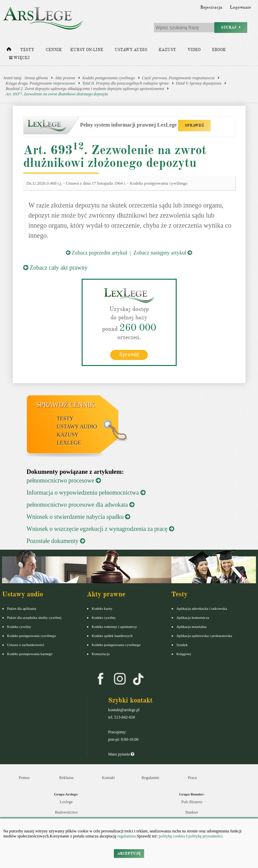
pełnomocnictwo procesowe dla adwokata (80, 504)
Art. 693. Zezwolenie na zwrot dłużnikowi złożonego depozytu (57, 94)
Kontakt (108, 777)
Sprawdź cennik (66, 404)
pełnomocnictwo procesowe (64, 480)
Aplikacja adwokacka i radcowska (202, 608)
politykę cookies (172, 836)
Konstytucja (101, 653)
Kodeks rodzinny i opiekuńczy (114, 626)
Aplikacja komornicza (193, 617)
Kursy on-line (87, 50)
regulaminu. (127, 836)
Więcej (19, 58)
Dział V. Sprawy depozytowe (199, 83)
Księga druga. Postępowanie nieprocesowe (40, 83)
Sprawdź (129, 354)
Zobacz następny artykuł (163, 253)
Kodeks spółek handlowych (112, 635)
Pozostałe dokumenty (56, 541)
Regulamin (150, 777)
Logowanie (240, 7)
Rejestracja (211, 7)
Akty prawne (65, 78)
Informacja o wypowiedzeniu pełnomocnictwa (86, 492)
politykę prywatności (205, 836)
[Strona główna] (9, 51)
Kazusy (167, 50)
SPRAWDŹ (194, 125)
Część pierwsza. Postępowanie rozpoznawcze (179, 78)
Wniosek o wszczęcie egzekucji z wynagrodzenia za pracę (100, 529)
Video (194, 50)
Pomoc (24, 777)
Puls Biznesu (192, 802)
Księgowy (184, 653)
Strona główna (36, 78)
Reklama (66, 777)
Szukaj (231, 27)
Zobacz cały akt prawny (55, 268)
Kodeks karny (102, 608)
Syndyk (182, 644)
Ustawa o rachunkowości (26, 644)
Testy (27, 50)
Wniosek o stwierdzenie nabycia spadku (78, 516)
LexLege (69, 442)
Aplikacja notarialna (191, 626)
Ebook (219, 50)
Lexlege (66, 802)
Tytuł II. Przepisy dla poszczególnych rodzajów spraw (126, 83)
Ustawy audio (131, 50)
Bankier (192, 812)
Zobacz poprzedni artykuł (96, 253)
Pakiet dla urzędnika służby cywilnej (34, 617)
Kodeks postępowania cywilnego (109, 78)
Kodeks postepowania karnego (30, 653)
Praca (192, 777)
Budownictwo (66, 812)
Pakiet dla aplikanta (22, 608)
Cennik (54, 50)
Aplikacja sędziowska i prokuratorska (204, 635)
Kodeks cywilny (19, 626)
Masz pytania (121, 754)
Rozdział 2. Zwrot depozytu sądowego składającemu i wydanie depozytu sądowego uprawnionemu (85, 89)
